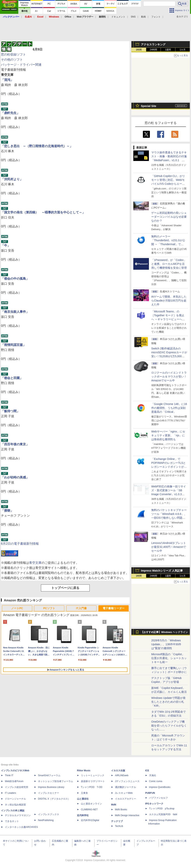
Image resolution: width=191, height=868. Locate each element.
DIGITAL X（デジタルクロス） (54, 799)
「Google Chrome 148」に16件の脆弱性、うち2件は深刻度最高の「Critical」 (169, 408)
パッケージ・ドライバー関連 (21, 65)
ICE (147, 771)
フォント (156, 17)
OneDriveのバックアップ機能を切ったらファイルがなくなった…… (169, 726)
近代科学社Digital (90, 820)
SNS (133, 17)
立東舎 (84, 793)
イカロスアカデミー (126, 799)
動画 (143, 17)
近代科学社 (83, 815)
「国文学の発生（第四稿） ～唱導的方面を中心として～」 (43, 212)
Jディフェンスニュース (127, 781)
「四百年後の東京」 (15, 444)
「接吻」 (7, 510)
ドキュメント (118, 17)
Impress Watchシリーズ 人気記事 (162, 571)
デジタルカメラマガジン (18, 815)
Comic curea (156, 781)
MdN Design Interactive (127, 815)
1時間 (139, 50)
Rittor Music (84, 771)
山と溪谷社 (83, 799)
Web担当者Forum (14, 781)
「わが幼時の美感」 (15, 477)
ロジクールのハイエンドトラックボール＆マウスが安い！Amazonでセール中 (169, 377)
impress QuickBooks (160, 787)
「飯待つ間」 (10, 411)
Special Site (149, 106)
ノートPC (17, 608)
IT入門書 (81, 608)
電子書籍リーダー (114, 608)
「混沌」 (7, 80)
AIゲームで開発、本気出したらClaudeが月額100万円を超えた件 (169, 301)
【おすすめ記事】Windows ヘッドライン (164, 632)
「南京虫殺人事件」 (15, 312)
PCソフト (49, 608)
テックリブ (117, 821)
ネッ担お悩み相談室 (15, 805)
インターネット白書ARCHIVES (21, 827)
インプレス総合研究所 (17, 787)
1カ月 (183, 50)
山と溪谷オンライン (91, 804)
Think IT (9, 775)
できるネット (12, 821)
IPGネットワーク (154, 804)
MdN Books (121, 810)
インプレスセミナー (49, 793)
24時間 (153, 50)
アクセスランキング (153, 44)
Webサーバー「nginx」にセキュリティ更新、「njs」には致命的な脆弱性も (168, 435)
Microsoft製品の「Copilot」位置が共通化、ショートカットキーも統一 (169, 658)
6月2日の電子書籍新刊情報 (20, 544)
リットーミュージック (93, 775)
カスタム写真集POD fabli (163, 814)
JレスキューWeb (124, 793)
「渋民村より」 (12, 179)
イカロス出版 (118, 771)
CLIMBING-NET (89, 810)
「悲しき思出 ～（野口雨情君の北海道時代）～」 (37, 146)
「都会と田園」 (12, 378)
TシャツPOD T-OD (92, 787)
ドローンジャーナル (15, 799)
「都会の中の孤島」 (15, 279)
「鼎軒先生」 (10, 113)
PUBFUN (150, 793)
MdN (114, 805)
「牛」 (6, 245)
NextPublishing (46, 820)
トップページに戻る (65, 588)
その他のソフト (12, 60)
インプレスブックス (49, 814)
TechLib (119, 826)
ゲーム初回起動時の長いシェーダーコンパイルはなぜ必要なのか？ (169, 217)
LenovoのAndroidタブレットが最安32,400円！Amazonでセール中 (169, 547)
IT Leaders (10, 793)
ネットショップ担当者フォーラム (56, 781)
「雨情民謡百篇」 (13, 345)
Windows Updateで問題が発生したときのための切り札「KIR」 (168, 702)
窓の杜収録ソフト (13, 54)
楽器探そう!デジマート (93, 781)
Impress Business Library (51, 787)
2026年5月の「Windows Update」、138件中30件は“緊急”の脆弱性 (166, 644)
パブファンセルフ (158, 798)
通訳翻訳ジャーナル (126, 787)
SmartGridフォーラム (49, 775)
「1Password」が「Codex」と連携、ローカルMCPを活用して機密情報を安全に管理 (169, 264)
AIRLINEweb (122, 775)
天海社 (153, 775)
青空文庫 (35, 563)
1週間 (168, 50)
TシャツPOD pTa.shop (162, 809)
